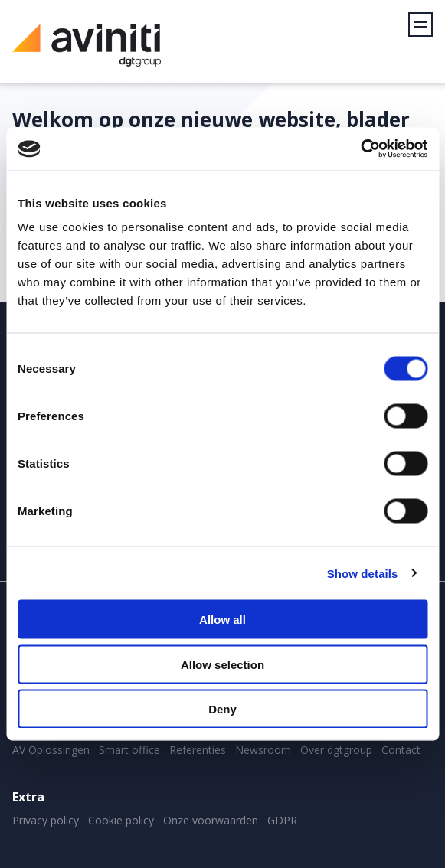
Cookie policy (121, 820)
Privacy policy (46, 820)
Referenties (198, 750)
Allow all (222, 620)
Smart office (129, 750)
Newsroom (263, 750)
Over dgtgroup (336, 750)
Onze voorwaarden (211, 820)
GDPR (282, 820)
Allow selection (222, 664)
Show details (363, 573)
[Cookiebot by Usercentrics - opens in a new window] (360, 149)
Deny (222, 709)
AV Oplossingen (51, 750)
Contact (401, 750)
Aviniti (87, 53)
